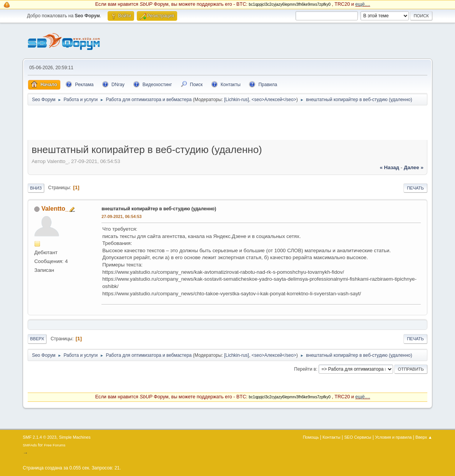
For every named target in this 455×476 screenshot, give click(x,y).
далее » (414, 167)
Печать (415, 188)
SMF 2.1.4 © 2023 (40, 437)
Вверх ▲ (424, 437)
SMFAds (30, 445)
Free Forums (55, 445)
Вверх (37, 339)
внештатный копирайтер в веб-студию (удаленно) (159, 209)
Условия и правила (393, 437)
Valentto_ (55, 209)
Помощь (311, 437)
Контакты (331, 437)
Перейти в (305, 369)
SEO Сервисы (358, 437)
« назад (389, 167)
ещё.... (363, 4)
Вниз (36, 188)
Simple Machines (75, 437)
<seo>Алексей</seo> (274, 100)
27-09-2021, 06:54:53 (121, 216)
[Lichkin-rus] (237, 100)
